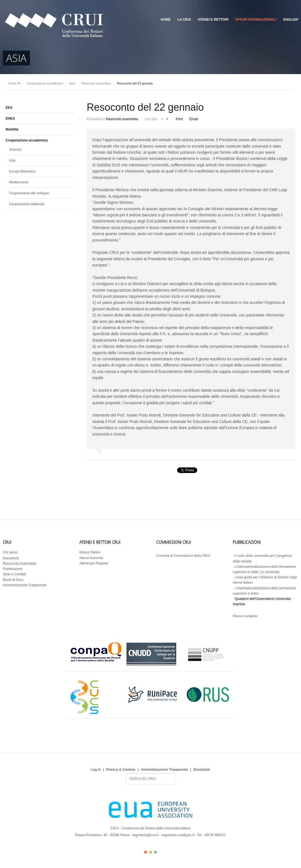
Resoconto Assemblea (19, 564)
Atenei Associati (91, 558)
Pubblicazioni (13, 569)
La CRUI (184, 20)
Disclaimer (202, 770)
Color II (151, 852)
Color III (155, 852)
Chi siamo (10, 552)
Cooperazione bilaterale (27, 204)
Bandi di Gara (13, 580)
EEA (9, 108)
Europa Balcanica (22, 171)
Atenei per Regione (94, 563)
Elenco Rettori (90, 552)
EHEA (10, 119)
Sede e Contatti (14, 574)
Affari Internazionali (256, 20)
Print (179, 119)
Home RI (14, 83)
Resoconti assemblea (96, 83)
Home (166, 20)
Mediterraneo (19, 182)
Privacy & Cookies (121, 770)
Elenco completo (245, 616)
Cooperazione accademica (45, 83)
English (291, 20)
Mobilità (12, 129)
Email (194, 119)
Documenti (11, 558)
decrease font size (162, 118)
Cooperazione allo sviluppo (29, 193)
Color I (146, 852)
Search (126, 774)
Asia (72, 83)
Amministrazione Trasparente (25, 585)
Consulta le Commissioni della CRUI (183, 556)
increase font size (167, 118)
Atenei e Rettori (213, 20)
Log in (96, 770)
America (15, 150)
